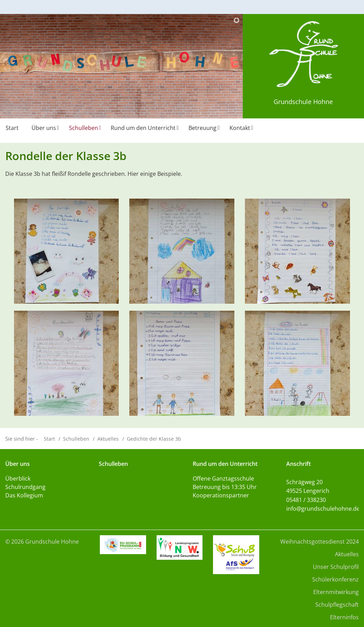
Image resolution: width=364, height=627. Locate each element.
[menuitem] (13, 131)
